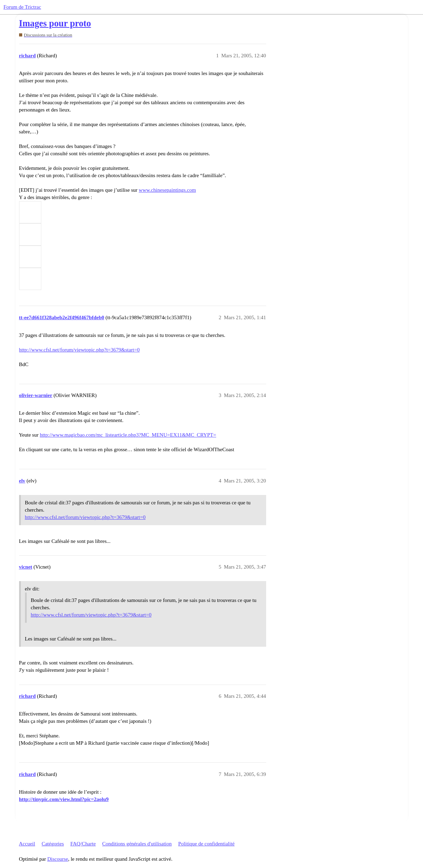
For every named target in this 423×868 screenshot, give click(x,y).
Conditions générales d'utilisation (137, 844)
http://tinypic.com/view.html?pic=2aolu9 (64, 799)
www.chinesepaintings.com (167, 190)
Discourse (58, 859)
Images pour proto (55, 23)
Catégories (53, 844)
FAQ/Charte (83, 844)
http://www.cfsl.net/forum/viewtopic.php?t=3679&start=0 (79, 350)
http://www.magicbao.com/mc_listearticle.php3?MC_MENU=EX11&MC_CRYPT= (128, 435)
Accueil (27, 844)
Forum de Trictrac (22, 7)
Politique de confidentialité (206, 844)
